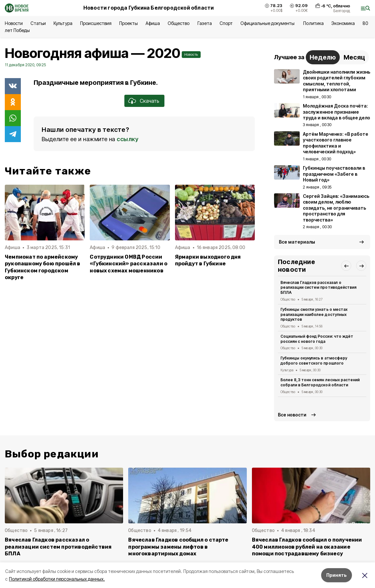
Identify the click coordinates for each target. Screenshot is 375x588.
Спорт (226, 23)
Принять (337, 575)
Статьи (38, 23)
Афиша (153, 23)
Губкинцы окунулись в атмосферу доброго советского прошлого (314, 361)
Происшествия (96, 23)
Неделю (323, 57)
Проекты (129, 23)
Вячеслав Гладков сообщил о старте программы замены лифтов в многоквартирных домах (178, 547)
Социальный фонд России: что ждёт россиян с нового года (317, 339)
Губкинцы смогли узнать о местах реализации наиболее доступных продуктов (314, 314)
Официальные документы (268, 23)
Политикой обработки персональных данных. (57, 579)
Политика (313, 23)
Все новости (292, 415)
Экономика (343, 23)
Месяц (354, 57)
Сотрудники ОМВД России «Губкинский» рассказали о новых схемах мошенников (129, 264)
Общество (179, 23)
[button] (346, 266)
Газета (205, 23)
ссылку (128, 139)
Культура (63, 23)
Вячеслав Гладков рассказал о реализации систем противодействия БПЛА (318, 288)
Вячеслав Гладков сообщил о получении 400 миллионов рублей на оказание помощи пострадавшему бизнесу (307, 547)
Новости (14, 23)
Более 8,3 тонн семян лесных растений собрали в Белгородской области (320, 382)
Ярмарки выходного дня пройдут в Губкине (208, 260)
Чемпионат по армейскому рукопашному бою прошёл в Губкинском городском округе (43, 267)
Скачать (150, 101)
